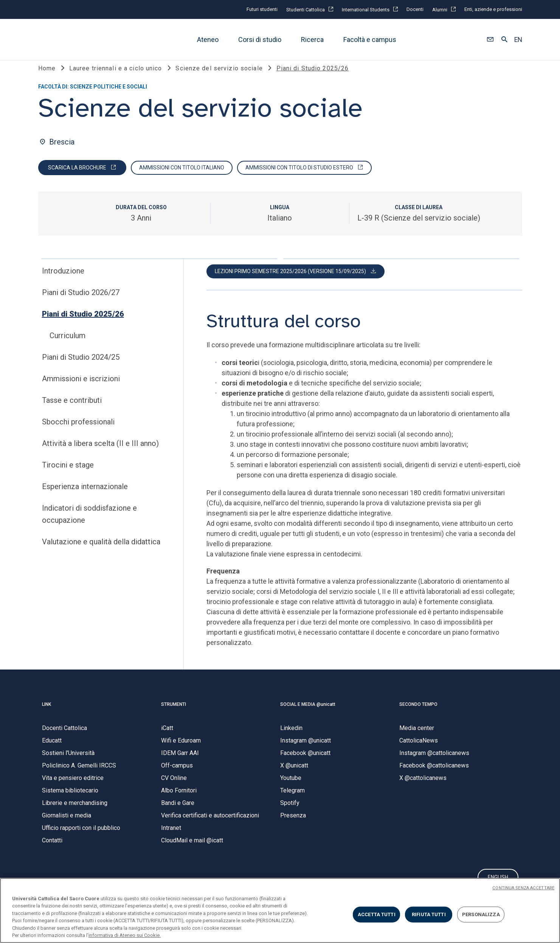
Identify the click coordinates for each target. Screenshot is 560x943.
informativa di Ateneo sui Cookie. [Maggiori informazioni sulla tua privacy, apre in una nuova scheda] (125, 935)
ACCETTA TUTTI (377, 914)
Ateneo (208, 40)
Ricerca (312, 40)
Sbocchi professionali (78, 432)
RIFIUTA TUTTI (429, 914)
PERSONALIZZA (481, 914)
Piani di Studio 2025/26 (83, 324)
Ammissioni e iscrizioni (81, 388)
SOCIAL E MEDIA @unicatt (308, 714)
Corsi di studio (260, 40)
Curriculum (67, 345)
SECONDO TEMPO (418, 714)
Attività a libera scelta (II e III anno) (100, 453)
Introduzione (63, 281)
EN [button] (518, 40)
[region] (280, 910)
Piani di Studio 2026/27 (81, 302)
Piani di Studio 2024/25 (81, 367)
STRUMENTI (174, 714)
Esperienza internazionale (85, 496)
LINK (47, 714)
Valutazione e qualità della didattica (101, 552)
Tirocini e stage (68, 475)
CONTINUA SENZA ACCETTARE (523, 888)
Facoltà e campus (370, 40)
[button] (490, 40)
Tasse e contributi (72, 410)
